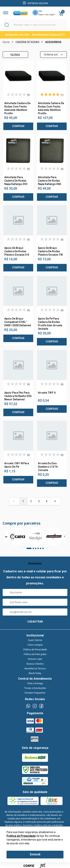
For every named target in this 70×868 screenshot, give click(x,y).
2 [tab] (35, 550)
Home (6, 42)
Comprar (18, 126)
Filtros (12, 55)
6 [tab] (44, 550)
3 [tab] (37, 550)
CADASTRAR (35, 622)
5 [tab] (42, 550)
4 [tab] (39, 550)
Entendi (35, 854)
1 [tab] (28, 550)
